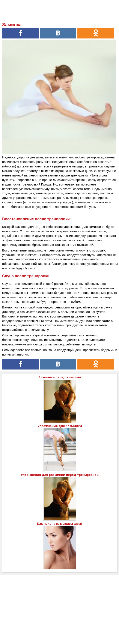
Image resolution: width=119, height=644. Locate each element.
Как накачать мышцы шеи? (60, 524)
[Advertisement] (59, 605)
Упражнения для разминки (60, 426)
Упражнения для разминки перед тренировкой (60, 475)
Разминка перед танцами (60, 377)
